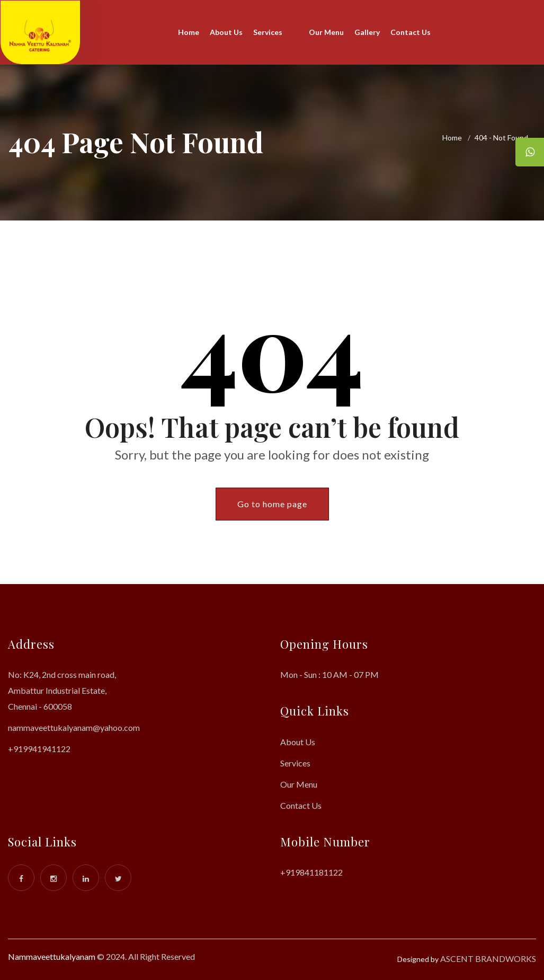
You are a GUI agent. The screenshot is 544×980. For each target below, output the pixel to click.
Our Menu (326, 32)
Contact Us (411, 32)
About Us (226, 32)
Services (268, 32)
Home (189, 32)
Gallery (367, 32)
